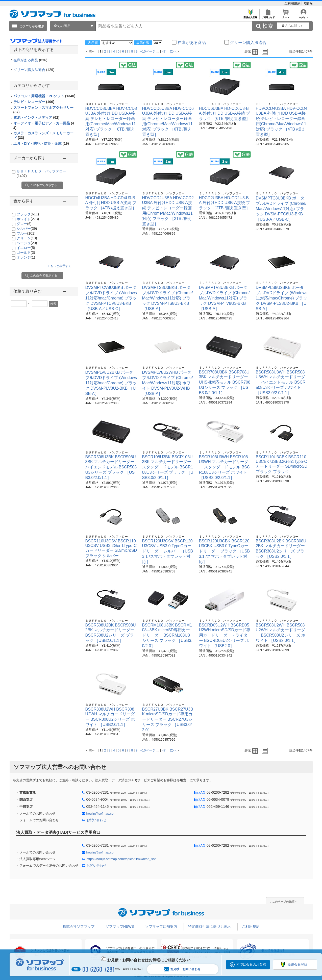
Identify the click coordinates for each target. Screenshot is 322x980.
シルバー (27, 229)
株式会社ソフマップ (79, 926)
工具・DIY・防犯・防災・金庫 (41, 143)
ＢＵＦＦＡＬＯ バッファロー (107, 104)
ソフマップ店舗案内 (161, 926)
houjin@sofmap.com (101, 813)
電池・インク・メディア (36, 117)
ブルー (26, 233)
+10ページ (148, 51)
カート (286, 16)
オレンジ (26, 257)
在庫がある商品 (30, 60)
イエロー (26, 248)
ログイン (303, 16)
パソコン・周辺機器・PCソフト (44, 96)
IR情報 (308, 3)
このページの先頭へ (285, 901)
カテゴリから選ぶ (32, 26)
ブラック (28, 214)
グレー (24, 224)
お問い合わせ (96, 820)
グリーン (27, 238)
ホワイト (28, 219)
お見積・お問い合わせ (182, 969)
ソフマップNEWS (120, 926)
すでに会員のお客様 (251, 964)
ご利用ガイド (268, 16)
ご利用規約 (293, 3)
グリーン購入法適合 (34, 70)
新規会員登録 (250, 16)
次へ (173, 51)
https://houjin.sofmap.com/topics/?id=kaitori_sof (121, 859)
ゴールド (26, 253)
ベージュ (27, 243)
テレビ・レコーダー (34, 102)
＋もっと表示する (59, 266)
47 (164, 51)
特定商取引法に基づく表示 (209, 926)
